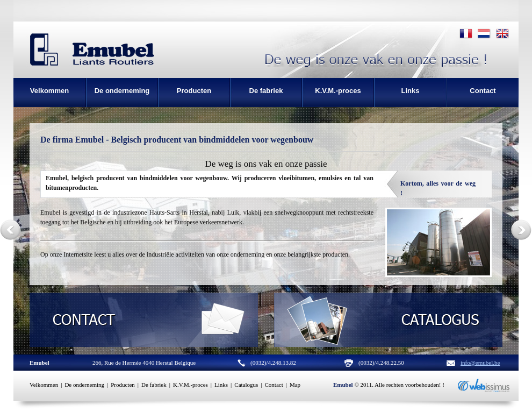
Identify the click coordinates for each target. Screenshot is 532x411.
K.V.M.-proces (190, 385)
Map (295, 385)
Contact (274, 385)
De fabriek (154, 385)
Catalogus (246, 385)
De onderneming (84, 385)
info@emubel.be (480, 363)
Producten (123, 385)
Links (221, 385)
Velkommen (44, 385)
